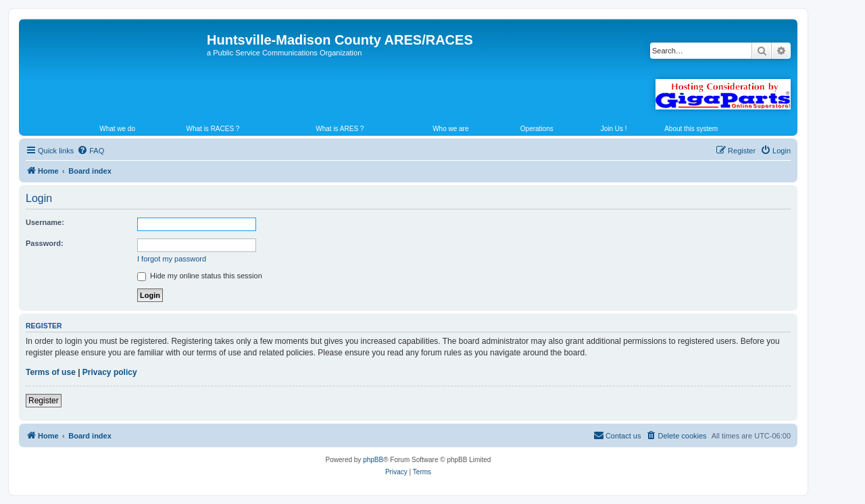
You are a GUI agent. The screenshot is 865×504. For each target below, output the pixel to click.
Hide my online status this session (200, 276)
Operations (537, 129)
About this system (691, 129)
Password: (45, 243)
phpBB (373, 460)
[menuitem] (91, 151)
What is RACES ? (213, 129)
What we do (117, 129)
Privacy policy (110, 372)
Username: (45, 222)
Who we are (450, 129)
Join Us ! (614, 129)
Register (44, 401)
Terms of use (51, 372)
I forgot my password (172, 259)
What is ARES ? (340, 129)
